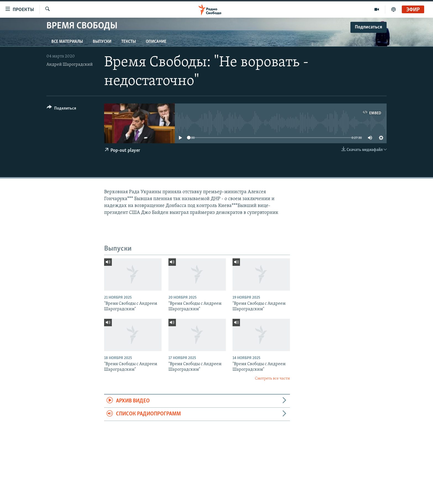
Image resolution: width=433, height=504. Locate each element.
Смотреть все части (272, 379)
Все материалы (67, 42)
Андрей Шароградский (70, 65)
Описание (156, 42)
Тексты (129, 42)
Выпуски (102, 42)
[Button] (61, 109)
